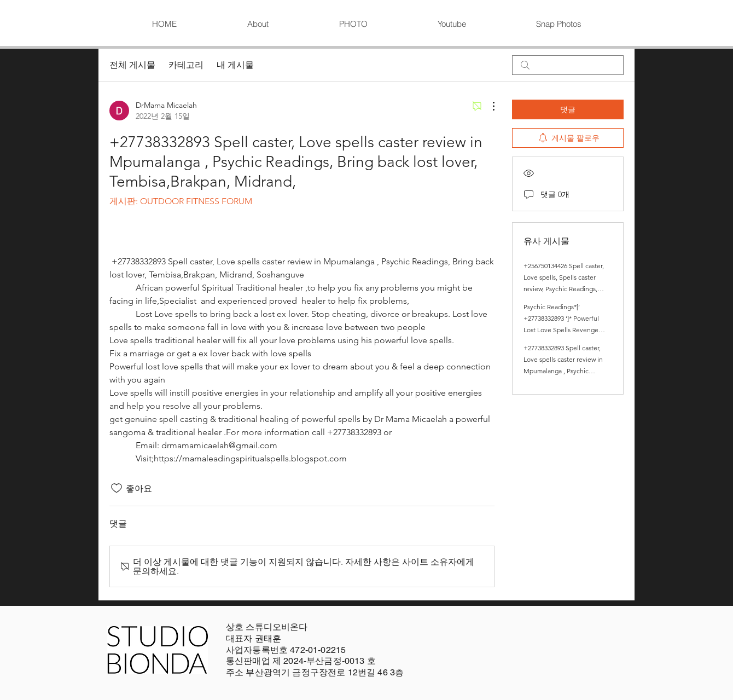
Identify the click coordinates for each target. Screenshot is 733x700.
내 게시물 (235, 65)
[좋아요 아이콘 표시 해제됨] (117, 488)
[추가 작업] (488, 106)
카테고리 (186, 65)
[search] (568, 65)
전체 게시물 (132, 65)
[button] (353, 24)
